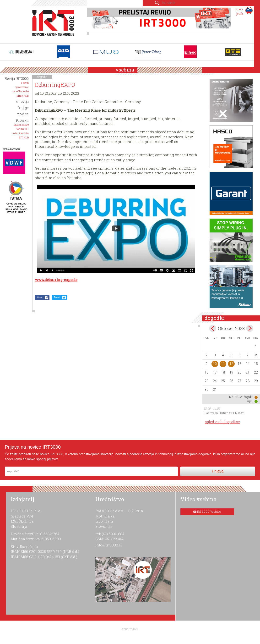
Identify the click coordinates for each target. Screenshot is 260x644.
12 (231, 364)
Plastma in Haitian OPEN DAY (224, 413)
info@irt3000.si (109, 545)
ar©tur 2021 (130, 629)
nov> (250, 328)
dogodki (42, 77)
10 (215, 364)
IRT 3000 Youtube (209, 512)
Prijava (218, 471)
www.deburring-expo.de (56, 280)
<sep (213, 328)
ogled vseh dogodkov (222, 422)
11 (223, 364)
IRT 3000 (51, 23)
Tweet (57, 297)
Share (40, 297)
